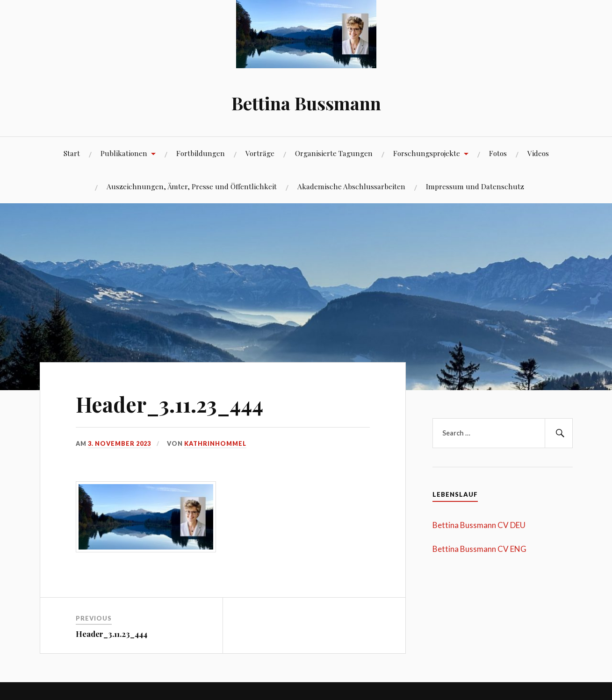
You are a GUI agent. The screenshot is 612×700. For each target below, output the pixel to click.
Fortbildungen (201, 153)
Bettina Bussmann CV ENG (479, 549)
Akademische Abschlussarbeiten (351, 186)
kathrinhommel (215, 443)
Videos (538, 153)
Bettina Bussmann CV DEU (479, 525)
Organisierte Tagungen (334, 153)
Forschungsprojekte (427, 153)
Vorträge (260, 153)
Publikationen (124, 153)
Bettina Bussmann (306, 103)
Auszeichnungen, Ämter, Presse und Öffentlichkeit (192, 186)
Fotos (498, 153)
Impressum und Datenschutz (475, 186)
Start (72, 153)
